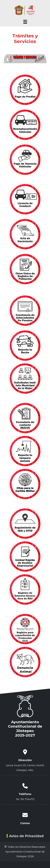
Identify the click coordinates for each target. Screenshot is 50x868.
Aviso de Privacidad (25, 836)
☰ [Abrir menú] (25, 22)
